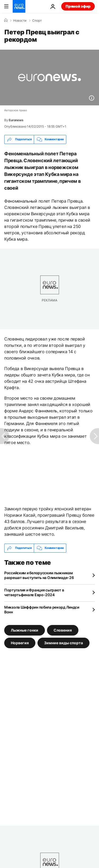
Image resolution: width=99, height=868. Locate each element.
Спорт (37, 21)
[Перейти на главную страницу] (19, 6)
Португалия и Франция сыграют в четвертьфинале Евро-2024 (34, 592)
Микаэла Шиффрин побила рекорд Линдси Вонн (42, 610)
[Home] (6, 20)
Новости (20, 21)
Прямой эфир (78, 6)
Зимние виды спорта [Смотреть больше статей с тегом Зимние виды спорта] (63, 643)
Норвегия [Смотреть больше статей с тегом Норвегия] (20, 643)
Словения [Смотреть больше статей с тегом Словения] (63, 630)
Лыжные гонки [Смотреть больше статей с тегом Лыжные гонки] (25, 630)
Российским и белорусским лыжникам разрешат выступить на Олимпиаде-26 (39, 575)
